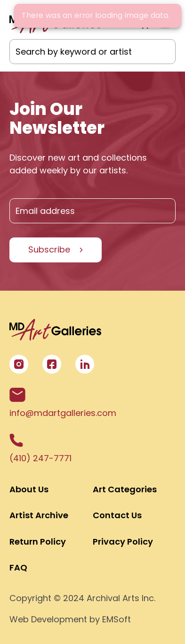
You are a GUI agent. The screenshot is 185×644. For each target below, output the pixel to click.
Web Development (48, 619)
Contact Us (117, 515)
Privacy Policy (123, 542)
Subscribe (49, 249)
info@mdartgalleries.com (63, 403)
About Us (29, 489)
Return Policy (38, 542)
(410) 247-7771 (40, 449)
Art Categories (125, 489)
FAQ (18, 567)
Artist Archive (39, 515)
